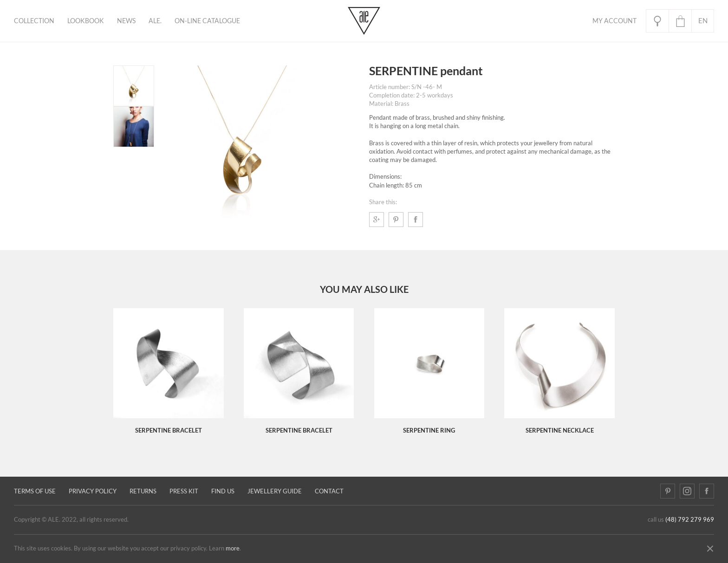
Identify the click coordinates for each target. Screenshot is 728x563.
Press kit (184, 491)
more (233, 548)
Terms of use (35, 491)
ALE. (155, 21)
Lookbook (86, 21)
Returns (143, 491)
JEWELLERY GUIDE (275, 491)
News (126, 21)
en (703, 21)
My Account (614, 21)
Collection (34, 21)
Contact (329, 491)
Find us (223, 491)
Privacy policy (93, 491)
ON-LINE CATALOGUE (207, 21)
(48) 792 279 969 (690, 520)
